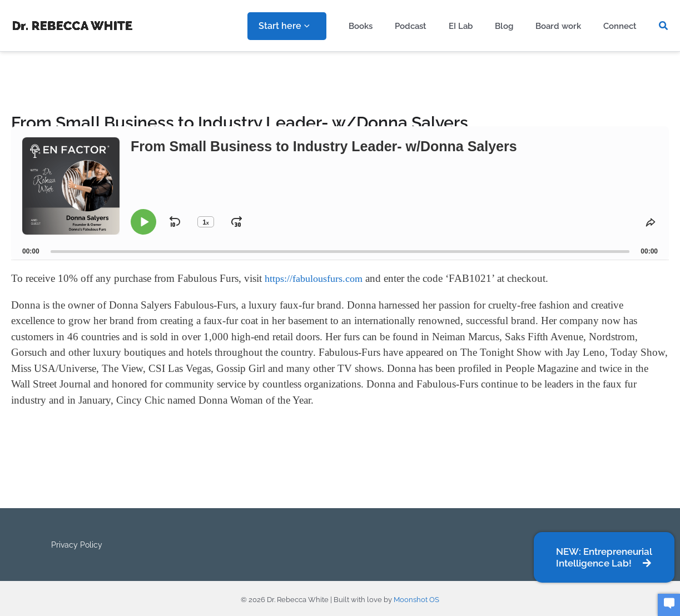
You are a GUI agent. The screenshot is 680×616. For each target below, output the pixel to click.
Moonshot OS (416, 596)
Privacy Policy (75, 543)
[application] (340, 26)
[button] (664, 26)
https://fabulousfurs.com (316, 279)
